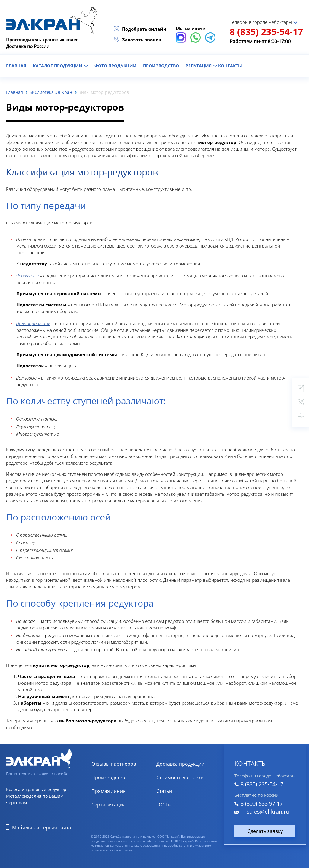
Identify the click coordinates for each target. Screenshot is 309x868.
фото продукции (116, 66)
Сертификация (108, 805)
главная (16, 66)
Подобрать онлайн (144, 29)
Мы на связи (191, 29)
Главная (14, 92)
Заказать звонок (142, 40)
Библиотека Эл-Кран (51, 92)
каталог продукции (60, 66)
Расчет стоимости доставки (188, 777)
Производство (161, 66)
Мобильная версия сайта (42, 828)
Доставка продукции (180, 764)
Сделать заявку (265, 831)
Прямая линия (108, 791)
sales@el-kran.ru (268, 812)
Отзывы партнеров (114, 764)
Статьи (164, 791)
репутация (201, 66)
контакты (230, 66)
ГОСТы (164, 805)
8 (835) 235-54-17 (266, 32)
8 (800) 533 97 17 (262, 803)
